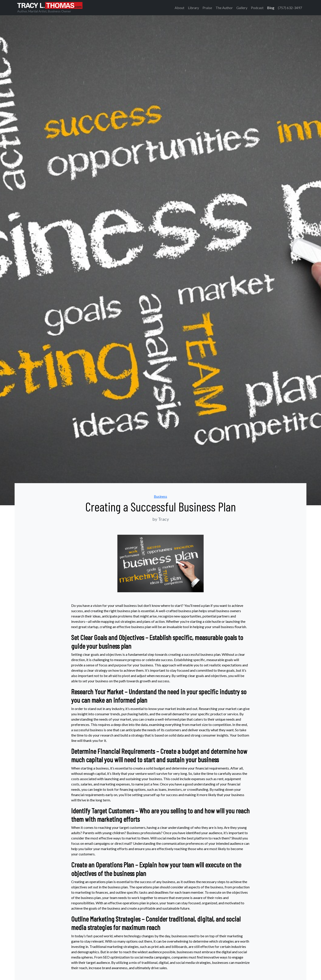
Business (160, 496)
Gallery (242, 8)
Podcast (257, 8)
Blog (271, 8)
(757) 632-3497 (290, 8)
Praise (207, 8)
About (180, 8)
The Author (224, 8)
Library (193, 8)
